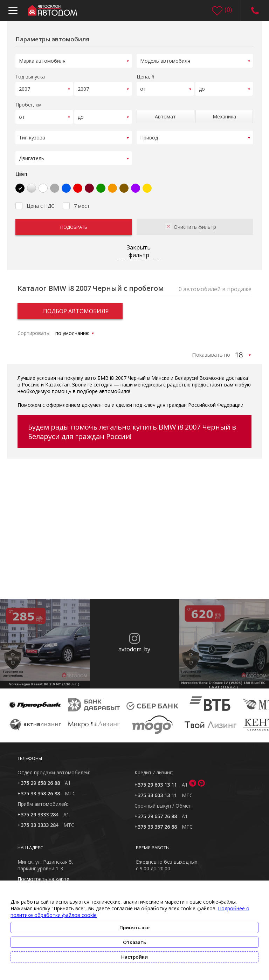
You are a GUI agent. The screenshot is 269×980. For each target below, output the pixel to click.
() (228, 9)
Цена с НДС (35, 200)
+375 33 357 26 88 (156, 822)
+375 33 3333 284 (38, 820)
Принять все (134, 927)
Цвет (22, 169)
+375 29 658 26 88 (39, 778)
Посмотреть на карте (43, 874)
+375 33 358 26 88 (39, 789)
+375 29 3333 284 (38, 810)
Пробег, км (29, 102)
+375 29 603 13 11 (156, 780)
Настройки (134, 957)
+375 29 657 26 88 (156, 812)
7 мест (76, 200)
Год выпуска (30, 76)
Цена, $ (146, 76)
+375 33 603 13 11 (156, 791)
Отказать (134, 942)
